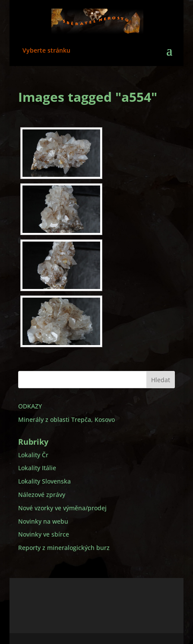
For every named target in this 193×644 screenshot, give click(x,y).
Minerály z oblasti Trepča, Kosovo (66, 419)
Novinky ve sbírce (44, 534)
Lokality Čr (33, 455)
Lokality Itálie (37, 468)
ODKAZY (30, 406)
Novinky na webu (43, 521)
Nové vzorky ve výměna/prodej (62, 508)
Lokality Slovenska (44, 481)
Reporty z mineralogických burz (64, 548)
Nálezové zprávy (42, 495)
